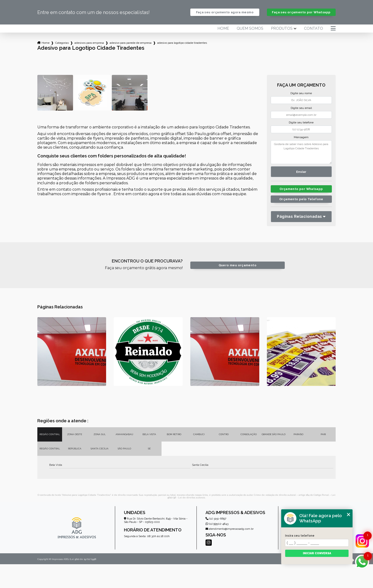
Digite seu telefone (301, 122)
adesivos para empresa (89, 43)
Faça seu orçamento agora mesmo (225, 12)
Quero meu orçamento (238, 265)
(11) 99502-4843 (217, 524)
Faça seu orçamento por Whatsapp (301, 12)
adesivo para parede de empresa (131, 43)
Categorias (62, 43)
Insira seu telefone (300, 536)
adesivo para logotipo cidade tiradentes (182, 43)
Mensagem (301, 137)
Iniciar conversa (317, 553)
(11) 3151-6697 (216, 519)
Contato (314, 29)
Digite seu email (301, 108)
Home (223, 29)
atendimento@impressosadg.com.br (230, 529)
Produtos (282, 29)
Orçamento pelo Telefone (301, 199)
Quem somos (250, 29)
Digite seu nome (301, 93)
